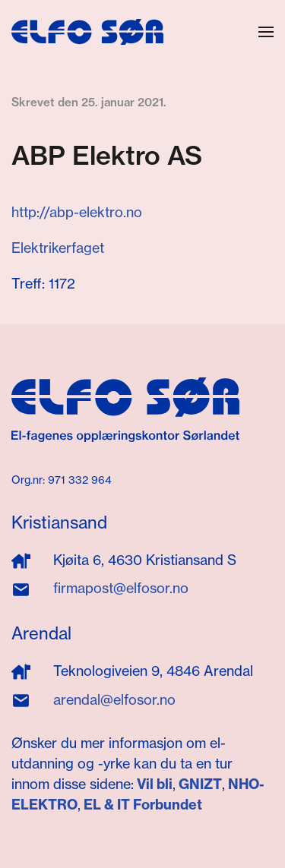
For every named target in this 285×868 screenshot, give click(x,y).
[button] (266, 32)
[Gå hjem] (87, 32)
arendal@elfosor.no (114, 700)
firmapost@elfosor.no (121, 588)
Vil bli (155, 784)
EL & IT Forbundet (141, 805)
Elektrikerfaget (58, 248)
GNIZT (200, 784)
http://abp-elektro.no (77, 212)
